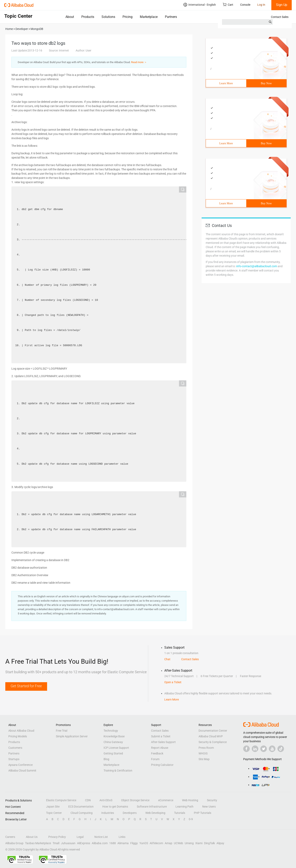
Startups (14, 759)
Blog (106, 759)
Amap (168, 843)
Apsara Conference (20, 765)
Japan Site (53, 807)
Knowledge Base (114, 736)
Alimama (123, 843)
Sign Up (282, 5)
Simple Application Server (72, 736)
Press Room (206, 748)
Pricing (128, 17)
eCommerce (166, 800)
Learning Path (184, 807)
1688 (113, 843)
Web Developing (155, 813)
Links (122, 837)
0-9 (191, 819)
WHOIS (203, 753)
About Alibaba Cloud (21, 731)
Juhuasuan (68, 843)
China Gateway (113, 742)
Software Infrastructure (152, 807)
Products (88, 17)
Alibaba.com (100, 843)
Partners (171, 17)
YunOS (144, 843)
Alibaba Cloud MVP (211, 736)
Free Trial (62, 731)
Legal (80, 837)
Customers (15, 748)
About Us (32, 837)
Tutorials (180, 813)
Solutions (108, 17)
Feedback (157, 753)
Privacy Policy (57, 837)
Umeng (189, 843)
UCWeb (178, 843)
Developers (130, 813)
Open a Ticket (173, 682)
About (70, 17)
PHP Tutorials (203, 813)
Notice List (101, 837)
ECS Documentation (81, 807)
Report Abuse (160, 748)
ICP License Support (116, 748)
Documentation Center (213, 731)
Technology (111, 731)
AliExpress (84, 843)
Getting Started (113, 753)
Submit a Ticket (161, 736)
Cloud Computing (82, 813)
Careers (10, 837)
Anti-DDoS (106, 800)
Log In (261, 5)
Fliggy (134, 843)
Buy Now (266, 83)
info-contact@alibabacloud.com (257, 266)
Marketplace (149, 17)
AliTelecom (156, 843)
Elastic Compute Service (61, 800)
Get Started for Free (26, 686)
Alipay (220, 843)
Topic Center (54, 813)
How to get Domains (115, 807)
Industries (108, 813)
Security (212, 800)
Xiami (199, 843)
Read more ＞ (139, 62)
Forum (155, 759)
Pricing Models (18, 736)
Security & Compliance (213, 742)
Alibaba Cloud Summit (22, 771)
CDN (88, 800)
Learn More (226, 83)
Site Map (204, 759)
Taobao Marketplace (38, 843)
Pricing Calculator (162, 765)
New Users (209, 807)
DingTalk (209, 843)
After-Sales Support (163, 742)
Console (245, 5)
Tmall (56, 843)
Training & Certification (118, 771)
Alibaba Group (14, 843)
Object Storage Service (135, 800)
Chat (167, 659)
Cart (228, 5)
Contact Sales (280, 17)
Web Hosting (190, 800)
